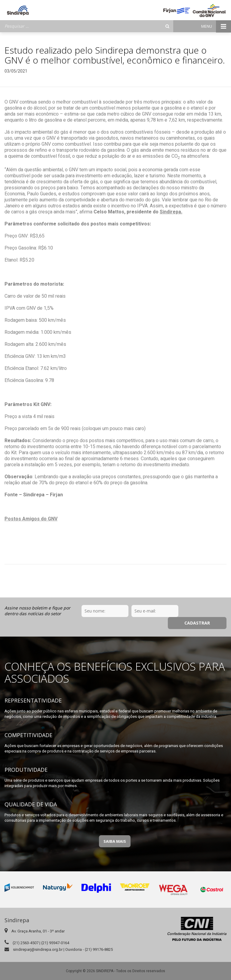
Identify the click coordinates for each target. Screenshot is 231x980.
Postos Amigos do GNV (31, 519)
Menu (216, 26)
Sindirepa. (171, 212)
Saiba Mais (115, 829)
